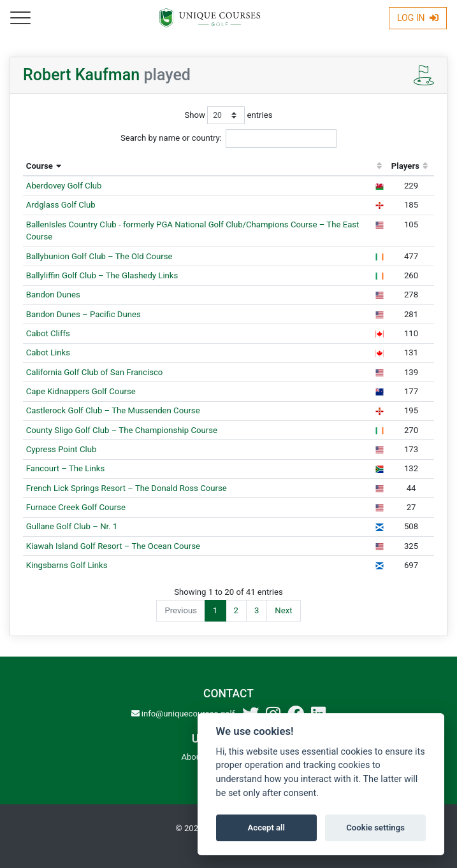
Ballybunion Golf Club (99, 256)
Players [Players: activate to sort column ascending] (405, 166)
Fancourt (65, 468)
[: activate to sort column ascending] (379, 167)
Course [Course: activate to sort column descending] (40, 166)
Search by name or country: (229, 138)
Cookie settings (375, 828)
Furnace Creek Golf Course (76, 507)
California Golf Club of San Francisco (95, 372)
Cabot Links (48, 352)
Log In (418, 18)
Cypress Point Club (62, 449)
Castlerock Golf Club (113, 410)
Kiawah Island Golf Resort (113, 546)
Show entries (229, 115)
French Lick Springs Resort (127, 488)
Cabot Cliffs (48, 333)
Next (283, 610)
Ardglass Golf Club (61, 205)
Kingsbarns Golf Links (67, 565)
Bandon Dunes (53, 295)
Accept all (266, 828)
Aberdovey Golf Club (64, 186)
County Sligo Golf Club (122, 430)
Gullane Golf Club (72, 526)
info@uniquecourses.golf (183, 714)
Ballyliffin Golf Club (102, 275)
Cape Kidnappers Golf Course (81, 391)
